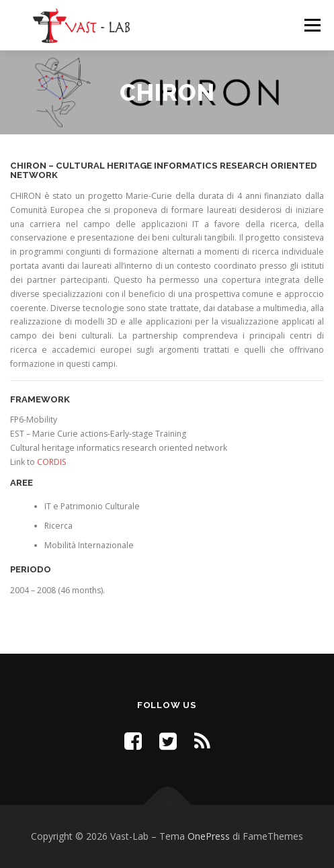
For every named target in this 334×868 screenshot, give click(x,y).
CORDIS (52, 462)
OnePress (209, 836)
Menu (311, 25)
